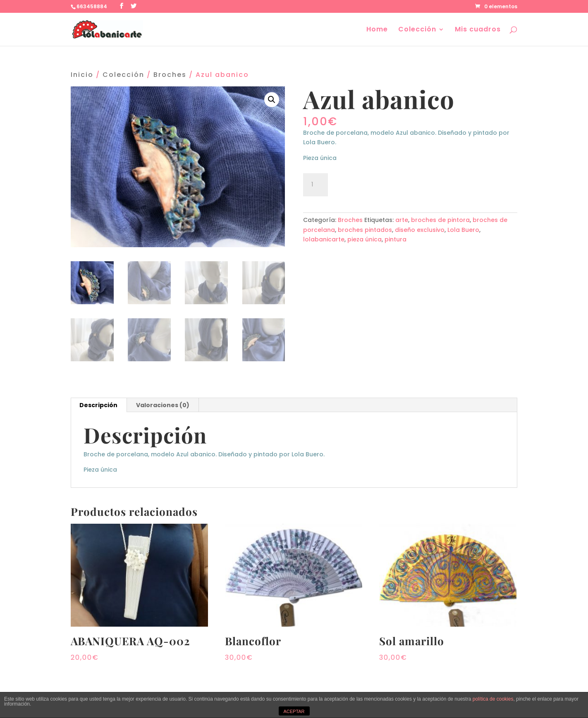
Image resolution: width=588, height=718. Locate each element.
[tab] (99, 405)
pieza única (365, 239)
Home (377, 30)
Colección (417, 30)
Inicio (82, 75)
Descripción (98, 405)
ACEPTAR (294, 711)
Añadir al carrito (379, 184)
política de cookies (493, 699)
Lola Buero (463, 230)
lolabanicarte (324, 239)
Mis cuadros (478, 30)
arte (402, 220)
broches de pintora (440, 220)
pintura (396, 239)
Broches (170, 75)
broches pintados (365, 230)
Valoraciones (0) (163, 405)
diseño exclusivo (420, 230)
